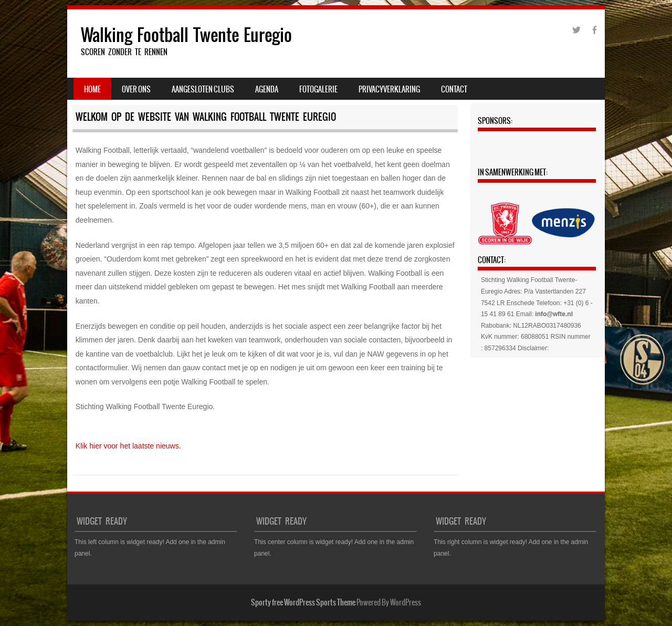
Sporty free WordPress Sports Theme (303, 602)
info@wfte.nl (554, 314)
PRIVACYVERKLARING (389, 89)
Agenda (267, 89)
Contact (454, 89)
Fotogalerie (318, 89)
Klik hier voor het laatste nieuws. (128, 446)
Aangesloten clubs (203, 89)
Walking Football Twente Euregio (186, 35)
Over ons (136, 89)
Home (92, 89)
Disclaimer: (533, 348)
